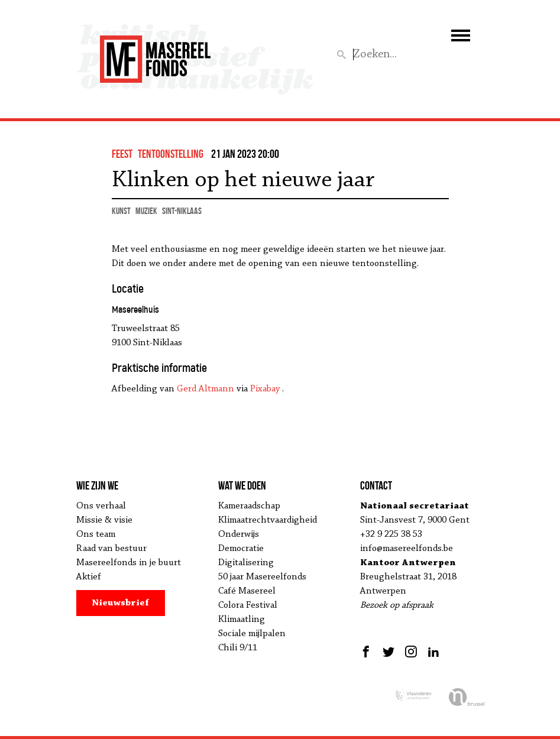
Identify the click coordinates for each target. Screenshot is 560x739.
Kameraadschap (249, 506)
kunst (121, 211)
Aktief (89, 577)
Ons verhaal (101, 506)
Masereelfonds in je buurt (129, 563)
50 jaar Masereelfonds (262, 577)
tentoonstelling (171, 154)
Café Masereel (247, 591)
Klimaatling (242, 620)
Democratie (241, 549)
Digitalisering (246, 563)
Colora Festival (248, 605)
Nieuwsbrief (120, 603)
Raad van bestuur (111, 549)
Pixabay (265, 389)
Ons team (96, 534)
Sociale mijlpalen (252, 634)
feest (122, 154)
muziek (146, 211)
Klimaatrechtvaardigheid (268, 520)
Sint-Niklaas (182, 211)
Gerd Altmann (205, 389)
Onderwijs (239, 534)
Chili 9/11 (238, 648)
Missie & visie (104, 520)
